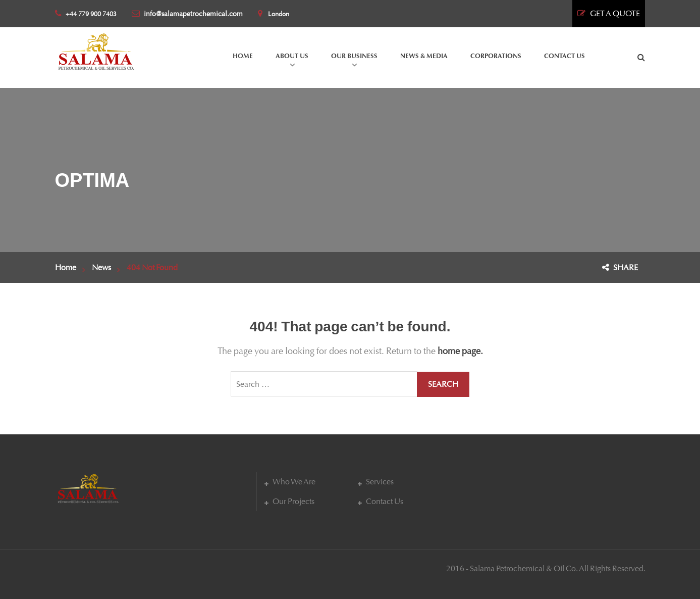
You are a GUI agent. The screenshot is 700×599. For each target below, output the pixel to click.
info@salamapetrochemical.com (187, 14)
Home (66, 267)
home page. (460, 351)
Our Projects (293, 501)
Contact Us (385, 501)
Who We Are (294, 482)
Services (380, 482)
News (101, 267)
